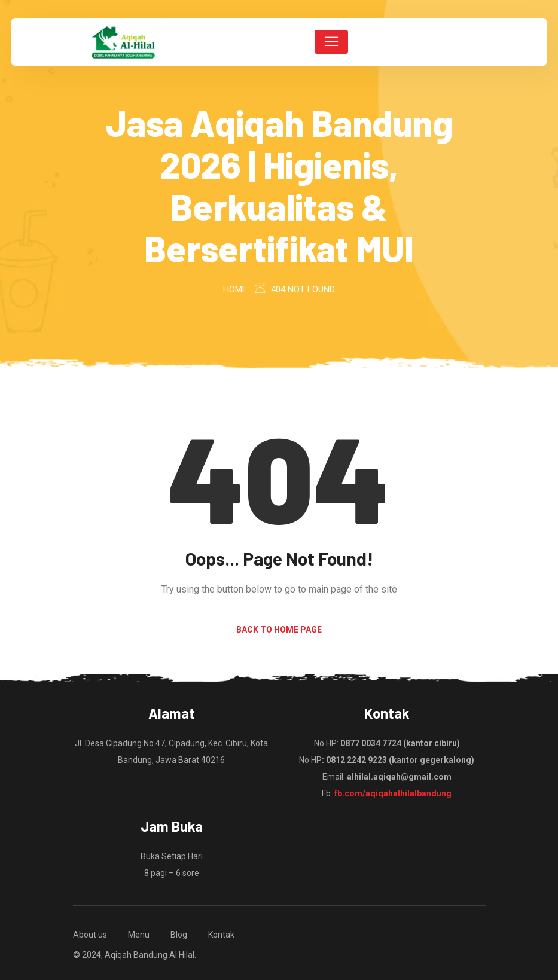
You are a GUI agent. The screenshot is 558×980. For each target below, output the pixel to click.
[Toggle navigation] (331, 42)
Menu (139, 935)
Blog (179, 935)
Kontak (221, 935)
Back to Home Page (279, 630)
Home (235, 289)
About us (90, 935)
